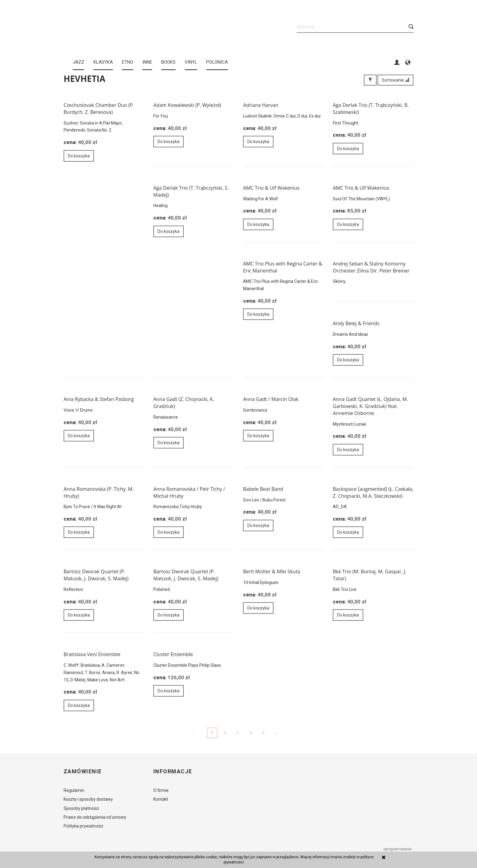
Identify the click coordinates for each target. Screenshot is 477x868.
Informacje (173, 771)
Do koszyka (79, 156)
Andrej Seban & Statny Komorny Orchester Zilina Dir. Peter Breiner (371, 267)
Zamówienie (83, 771)
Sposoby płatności (81, 808)
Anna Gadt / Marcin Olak (271, 399)
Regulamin (74, 790)
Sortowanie (395, 80)
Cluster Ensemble (173, 654)
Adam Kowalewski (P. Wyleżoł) (187, 105)
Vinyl (191, 62)
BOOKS (168, 62)
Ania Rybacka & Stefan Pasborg (99, 399)
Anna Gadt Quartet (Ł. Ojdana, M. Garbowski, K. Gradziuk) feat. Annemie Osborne (370, 406)
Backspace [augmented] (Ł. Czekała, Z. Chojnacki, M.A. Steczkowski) (373, 492)
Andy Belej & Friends (356, 323)
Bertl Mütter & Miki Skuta (272, 571)
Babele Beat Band (263, 489)
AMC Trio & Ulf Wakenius (271, 188)
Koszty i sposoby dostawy (88, 799)
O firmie (161, 790)
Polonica (217, 62)
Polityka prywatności (83, 826)
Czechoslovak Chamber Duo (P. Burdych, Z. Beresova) (99, 109)
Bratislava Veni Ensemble (92, 654)
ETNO (128, 62)
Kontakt (161, 799)
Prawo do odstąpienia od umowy (95, 817)
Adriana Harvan (261, 105)
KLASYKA (103, 62)
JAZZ (78, 62)
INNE (147, 62)
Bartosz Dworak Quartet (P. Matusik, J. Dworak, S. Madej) (96, 575)
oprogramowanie (398, 849)
